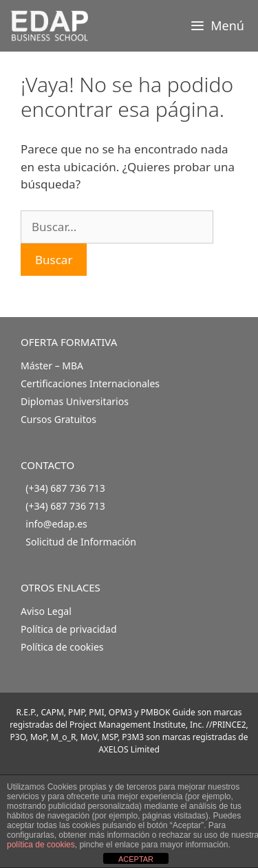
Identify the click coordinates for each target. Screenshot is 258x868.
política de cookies (41, 845)
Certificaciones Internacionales (90, 383)
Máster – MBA (52, 366)
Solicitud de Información (81, 542)
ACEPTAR (136, 859)
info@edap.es (56, 524)
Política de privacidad (69, 629)
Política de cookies (62, 647)
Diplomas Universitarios (75, 401)
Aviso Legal (46, 611)
